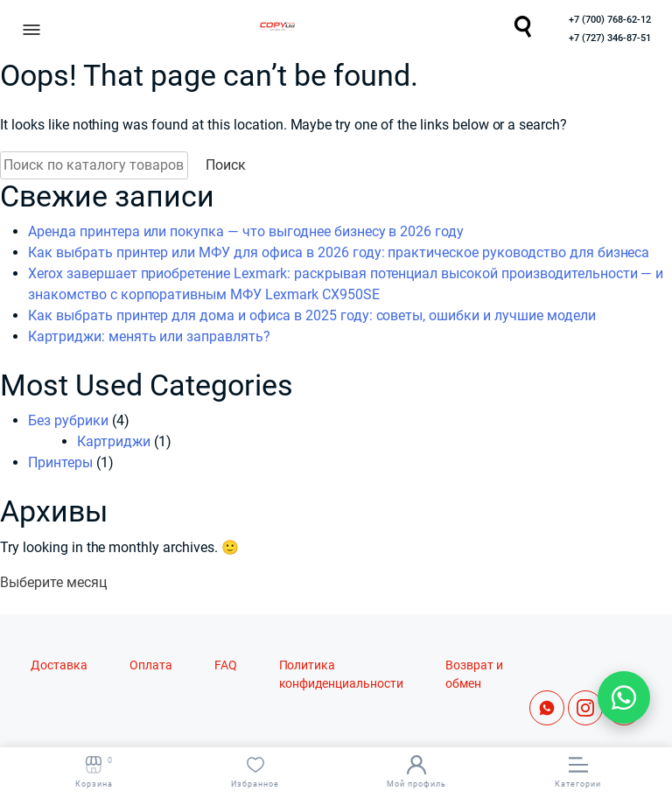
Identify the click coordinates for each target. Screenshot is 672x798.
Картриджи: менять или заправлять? (149, 336)
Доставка (59, 665)
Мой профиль (416, 772)
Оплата (151, 665)
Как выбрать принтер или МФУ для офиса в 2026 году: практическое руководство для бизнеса (339, 252)
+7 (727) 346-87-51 (610, 38)
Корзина (94, 772)
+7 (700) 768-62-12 (610, 20)
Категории (578, 772)
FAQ (226, 665)
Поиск (226, 165)
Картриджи (114, 441)
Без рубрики (68, 420)
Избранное (255, 772)
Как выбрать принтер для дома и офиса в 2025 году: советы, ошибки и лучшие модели (312, 315)
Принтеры (60, 462)
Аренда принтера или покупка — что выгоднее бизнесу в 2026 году (246, 231)
